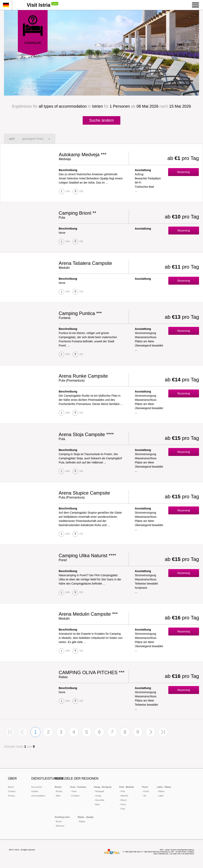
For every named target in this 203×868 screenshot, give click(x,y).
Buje (97, 804)
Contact (12, 791)
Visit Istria (39, 5)
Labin (161, 796)
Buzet (59, 821)
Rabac (161, 791)
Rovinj (59, 791)
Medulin (124, 796)
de (6, 5)
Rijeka (82, 821)
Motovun (60, 826)
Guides (35, 791)
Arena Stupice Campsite (84, 493)
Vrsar (74, 791)
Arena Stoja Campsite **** (86, 434)
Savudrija (100, 800)
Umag (98, 796)
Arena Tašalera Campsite (85, 263)
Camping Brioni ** (77, 213)
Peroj (123, 804)
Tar (145, 796)
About (11, 787)
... (136, 191)
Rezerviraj (183, 172)
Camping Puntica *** (80, 313)
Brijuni (124, 800)
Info (68, 191)
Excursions (37, 787)
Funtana (75, 796)
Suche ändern (102, 120)
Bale (58, 796)
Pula (123, 791)
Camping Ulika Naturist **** (87, 556)
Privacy (11, 796)
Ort (81, 191)
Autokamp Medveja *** (83, 155)
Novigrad (100, 791)
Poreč (146, 791)
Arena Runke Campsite (83, 376)
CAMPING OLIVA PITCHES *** (92, 672)
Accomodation (38, 796)
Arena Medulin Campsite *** (88, 614)
